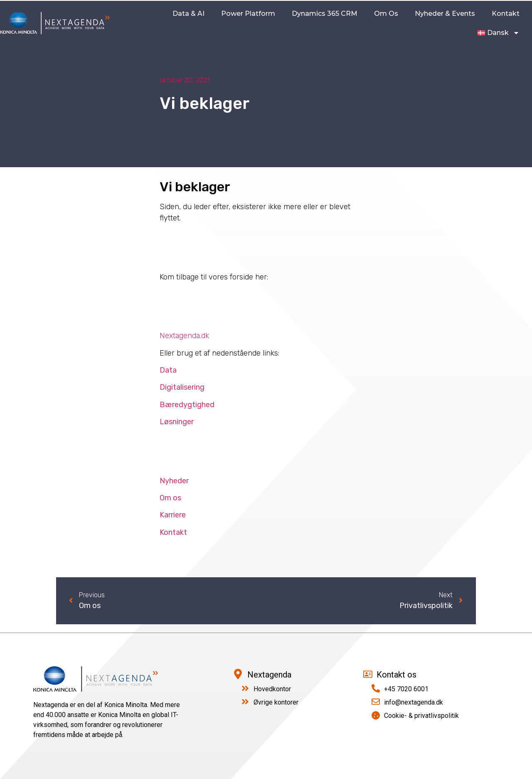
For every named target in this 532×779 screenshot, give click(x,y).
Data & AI (188, 14)
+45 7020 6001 (406, 689)
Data (168, 370)
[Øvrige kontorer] (245, 702)
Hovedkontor (272, 689)
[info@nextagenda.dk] (376, 702)
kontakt (506, 14)
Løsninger (177, 422)
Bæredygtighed (187, 405)
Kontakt (173, 532)
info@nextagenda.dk (414, 702)
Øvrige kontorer (276, 702)
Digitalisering (182, 387)
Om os (386, 14)
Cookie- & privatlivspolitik (421, 716)
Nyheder (174, 481)
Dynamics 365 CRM (325, 14)
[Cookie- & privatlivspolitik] (376, 715)
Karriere (173, 515)
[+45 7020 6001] (376, 688)
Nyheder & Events (445, 14)
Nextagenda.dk (184, 336)
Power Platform (248, 14)
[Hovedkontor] (245, 688)
